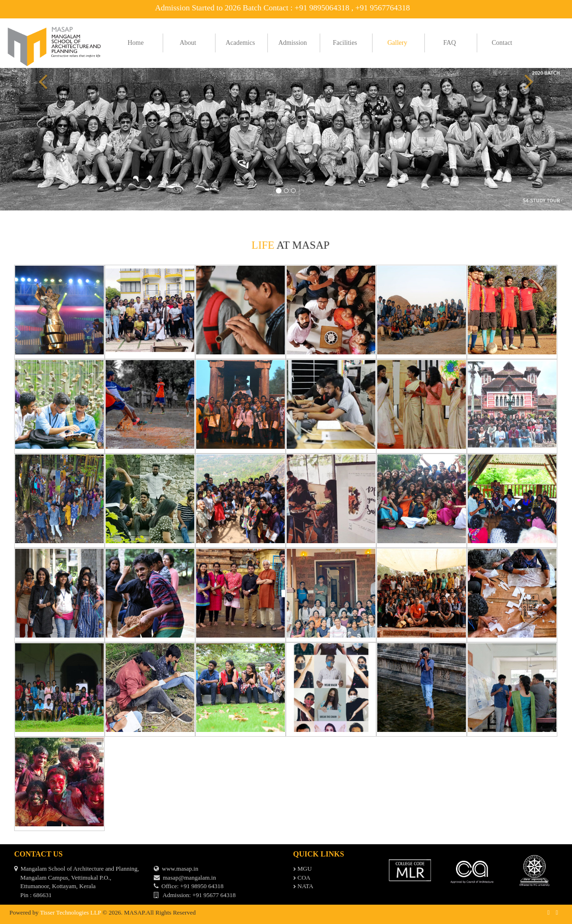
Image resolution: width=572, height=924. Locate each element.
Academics (240, 43)
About (188, 43)
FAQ (450, 43)
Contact (502, 43)
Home (135, 43)
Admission (293, 43)
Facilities (345, 43)
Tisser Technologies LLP (70, 912)
